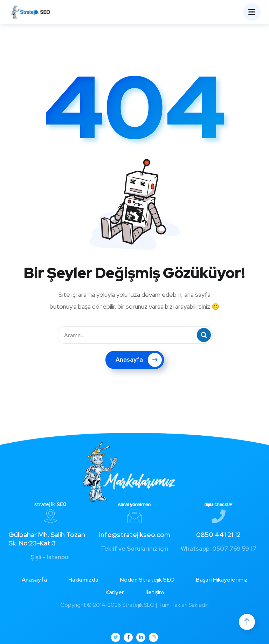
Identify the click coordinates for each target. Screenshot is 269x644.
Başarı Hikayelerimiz (222, 580)
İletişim (155, 592)
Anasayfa (139, 360)
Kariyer (115, 592)
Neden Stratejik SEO (147, 580)
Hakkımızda (83, 580)
